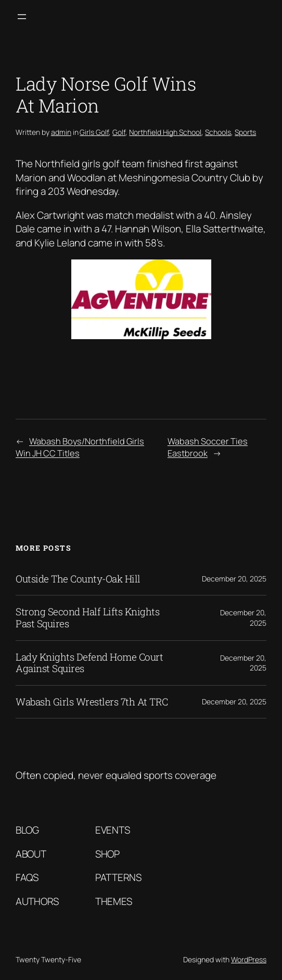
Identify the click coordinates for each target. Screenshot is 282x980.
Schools (218, 132)
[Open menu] (22, 17)
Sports (245, 132)
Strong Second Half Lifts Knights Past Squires (87, 618)
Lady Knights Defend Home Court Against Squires (89, 663)
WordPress (249, 959)
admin (61, 132)
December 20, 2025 (234, 579)
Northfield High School (165, 132)
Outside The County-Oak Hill (78, 579)
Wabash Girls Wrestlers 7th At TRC (92, 702)
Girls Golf (94, 132)
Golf (119, 132)
